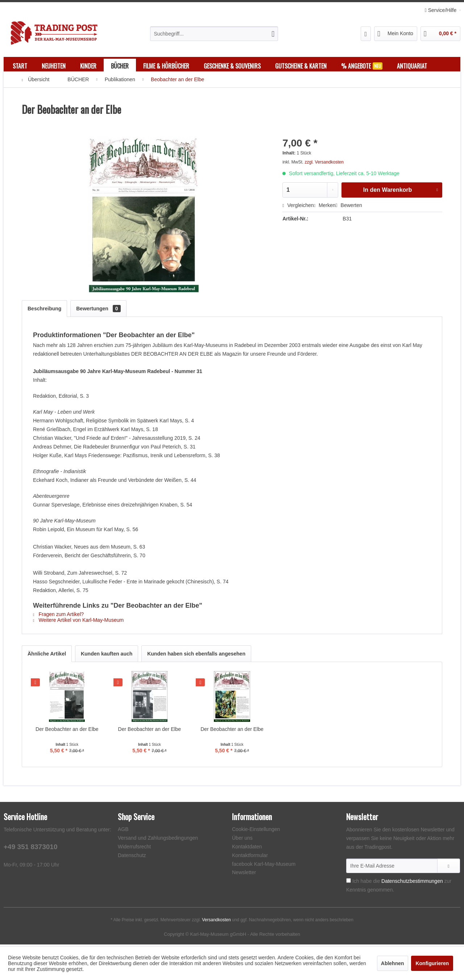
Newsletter (244, 874)
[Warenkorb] (440, 34)
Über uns (242, 840)
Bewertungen (98, 310)
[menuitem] (214, 34)
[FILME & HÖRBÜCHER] (166, 66)
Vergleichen (298, 207)
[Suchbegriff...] (214, 34)
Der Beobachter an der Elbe (67, 731)
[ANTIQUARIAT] (412, 66)
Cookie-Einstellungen (256, 831)
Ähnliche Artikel (47, 656)
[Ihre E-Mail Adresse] (392, 868)
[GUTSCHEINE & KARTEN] (301, 66)
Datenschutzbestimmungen (412, 883)
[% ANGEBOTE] (362, 66)
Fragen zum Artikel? (58, 616)
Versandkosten (216, 922)
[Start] (20, 66)
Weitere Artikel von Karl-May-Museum (78, 622)
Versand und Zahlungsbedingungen (158, 840)
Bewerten (349, 207)
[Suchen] (273, 34)
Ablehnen (393, 963)
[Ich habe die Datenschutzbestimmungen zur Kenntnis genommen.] (349, 882)
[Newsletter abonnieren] (449, 868)
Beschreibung (44, 310)
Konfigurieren (432, 963)
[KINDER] (88, 66)
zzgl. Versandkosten (324, 164)
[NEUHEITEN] (54, 66)
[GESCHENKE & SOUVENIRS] (232, 66)
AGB (123, 831)
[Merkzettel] (366, 34)
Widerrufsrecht (134, 848)
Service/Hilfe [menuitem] (441, 10)
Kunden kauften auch (107, 656)
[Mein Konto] (396, 34)
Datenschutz (132, 857)
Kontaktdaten (247, 848)
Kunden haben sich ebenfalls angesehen (196, 656)
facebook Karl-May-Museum (264, 866)
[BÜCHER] (120, 66)
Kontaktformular (250, 857)
